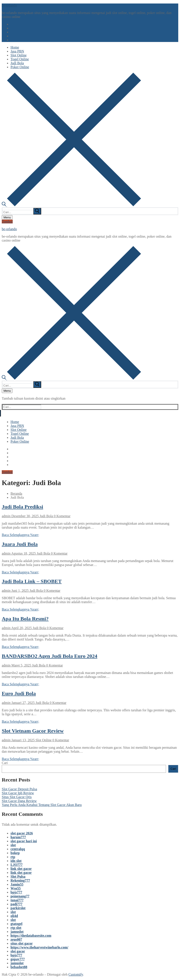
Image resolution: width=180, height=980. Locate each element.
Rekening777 (20, 880)
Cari (5, 763)
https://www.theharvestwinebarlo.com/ (39, 947)
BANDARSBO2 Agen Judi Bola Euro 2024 (49, 656)
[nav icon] (7, 217)
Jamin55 (17, 884)
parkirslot (18, 908)
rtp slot (16, 928)
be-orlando (9, 5)
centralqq (18, 849)
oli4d (14, 916)
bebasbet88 (19, 967)
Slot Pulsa (18, 876)
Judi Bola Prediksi (22, 507)
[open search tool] (71, 205)
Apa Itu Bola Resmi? (25, 619)
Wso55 (16, 888)
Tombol (7, 222)
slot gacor (18, 951)
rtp (13, 857)
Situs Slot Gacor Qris (17, 797)
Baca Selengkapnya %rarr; (20, 535)
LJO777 (17, 865)
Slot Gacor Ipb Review (18, 793)
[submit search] (37, 211)
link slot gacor (21, 869)
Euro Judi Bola (19, 693)
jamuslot (17, 932)
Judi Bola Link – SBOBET (32, 581)
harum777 (18, 837)
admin (6, 516)
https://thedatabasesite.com (31, 936)
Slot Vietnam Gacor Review (33, 731)
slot (13, 845)
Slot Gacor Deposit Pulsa (19, 789)
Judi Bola (46, 516)
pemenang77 (20, 896)
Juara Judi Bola (20, 544)
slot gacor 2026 (22, 833)
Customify (76, 974)
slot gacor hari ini (24, 841)
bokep (15, 853)
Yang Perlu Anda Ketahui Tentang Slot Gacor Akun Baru (42, 805)
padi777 (16, 904)
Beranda (16, 493)
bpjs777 (16, 892)
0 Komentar (62, 516)
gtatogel (16, 924)
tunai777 (17, 900)
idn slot (16, 861)
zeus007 (16, 939)
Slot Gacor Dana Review (19, 801)
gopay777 (18, 959)
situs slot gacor (22, 943)
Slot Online (43, 740)
